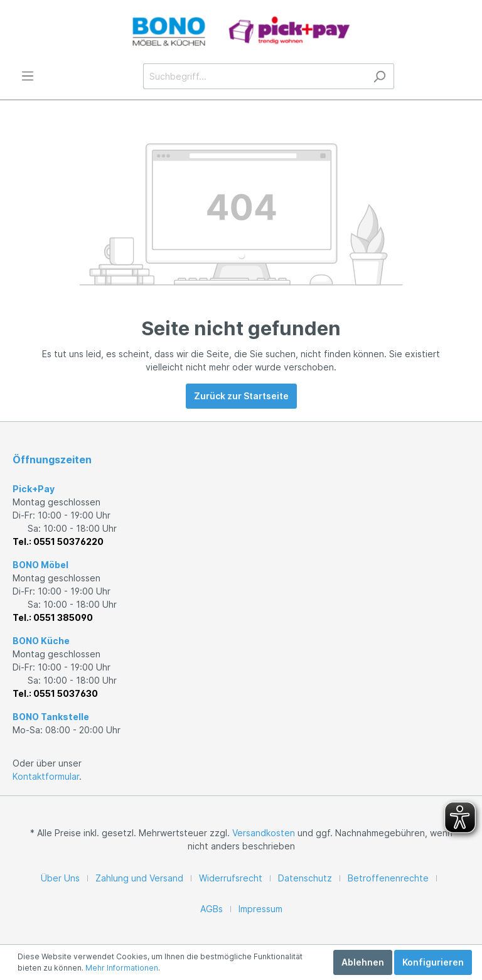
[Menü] (28, 76)
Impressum (260, 909)
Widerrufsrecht (231, 878)
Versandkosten (264, 833)
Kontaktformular (46, 776)
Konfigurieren (433, 962)
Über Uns (60, 878)
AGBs (212, 909)
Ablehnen (363, 962)
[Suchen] (379, 76)
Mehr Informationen (122, 968)
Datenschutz (305, 878)
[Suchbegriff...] (254, 76)
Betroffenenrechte (388, 878)
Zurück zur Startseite (241, 396)
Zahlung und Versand (139, 878)
